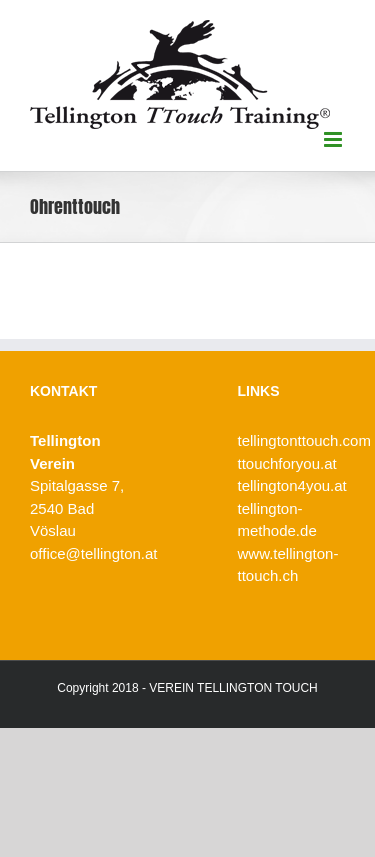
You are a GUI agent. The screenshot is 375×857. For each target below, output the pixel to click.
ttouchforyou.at (287, 463)
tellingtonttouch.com (304, 440)
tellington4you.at (292, 485)
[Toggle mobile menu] (334, 139)
